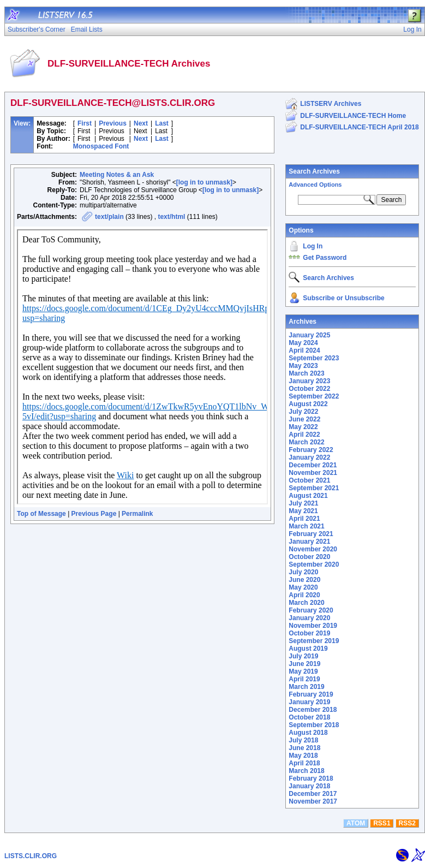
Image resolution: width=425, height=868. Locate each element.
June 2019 (304, 664)
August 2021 (308, 496)
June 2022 (304, 419)
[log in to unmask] (204, 182)
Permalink (137, 514)
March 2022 (306, 442)
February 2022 (311, 450)
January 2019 (309, 702)
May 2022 (303, 427)
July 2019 (303, 656)
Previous (113, 123)
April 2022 (304, 435)
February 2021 (311, 534)
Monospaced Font (101, 146)
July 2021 (303, 503)
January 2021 (309, 542)
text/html (171, 217)
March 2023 (306, 373)
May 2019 (303, 671)
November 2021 (313, 473)
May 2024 (303, 343)
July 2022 (303, 412)
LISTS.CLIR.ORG (31, 856)
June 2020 (304, 580)
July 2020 (303, 572)
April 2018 (304, 763)
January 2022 (309, 457)
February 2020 (311, 610)
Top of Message (41, 514)
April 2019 (304, 679)
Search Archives (314, 171)
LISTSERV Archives (331, 104)
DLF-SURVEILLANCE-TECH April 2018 (359, 127)
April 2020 (304, 595)
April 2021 (304, 519)
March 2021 (306, 526)
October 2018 (309, 717)
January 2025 (309, 335)
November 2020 (313, 549)
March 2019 (306, 687)
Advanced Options (315, 185)
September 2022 (314, 396)
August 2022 (308, 404)
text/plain (109, 217)
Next (141, 123)
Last (162, 123)
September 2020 (314, 564)
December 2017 (313, 794)
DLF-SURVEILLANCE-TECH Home (353, 116)
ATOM (356, 823)
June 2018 (304, 748)
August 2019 (308, 649)
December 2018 (313, 710)
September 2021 (314, 488)
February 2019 (311, 694)
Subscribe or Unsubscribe (343, 298)
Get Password (325, 258)
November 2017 (313, 801)
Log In (313, 246)
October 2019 (309, 633)
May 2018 (303, 756)
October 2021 (309, 480)
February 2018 (311, 778)
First (85, 123)
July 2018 (303, 740)
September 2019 (314, 641)
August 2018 (308, 733)
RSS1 (382, 823)
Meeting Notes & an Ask (117, 175)
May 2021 (303, 511)
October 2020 (309, 557)
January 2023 (309, 381)
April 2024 (304, 350)
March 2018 (306, 771)
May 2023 (303, 366)
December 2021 (313, 465)
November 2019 (313, 626)
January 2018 (309, 786)
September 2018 (314, 725)
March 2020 (306, 603)
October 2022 (309, 389)
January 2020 (309, 618)
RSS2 (407, 823)
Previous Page (94, 514)
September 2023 (314, 358)
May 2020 (303, 587)
